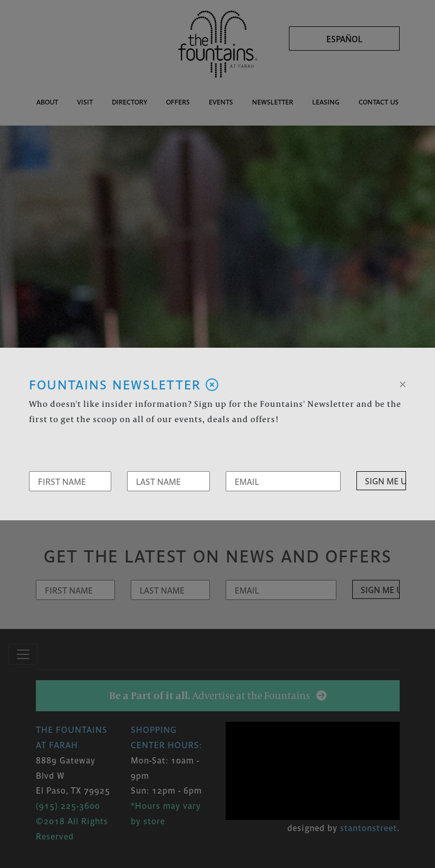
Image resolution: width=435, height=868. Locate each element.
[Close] (403, 383)
